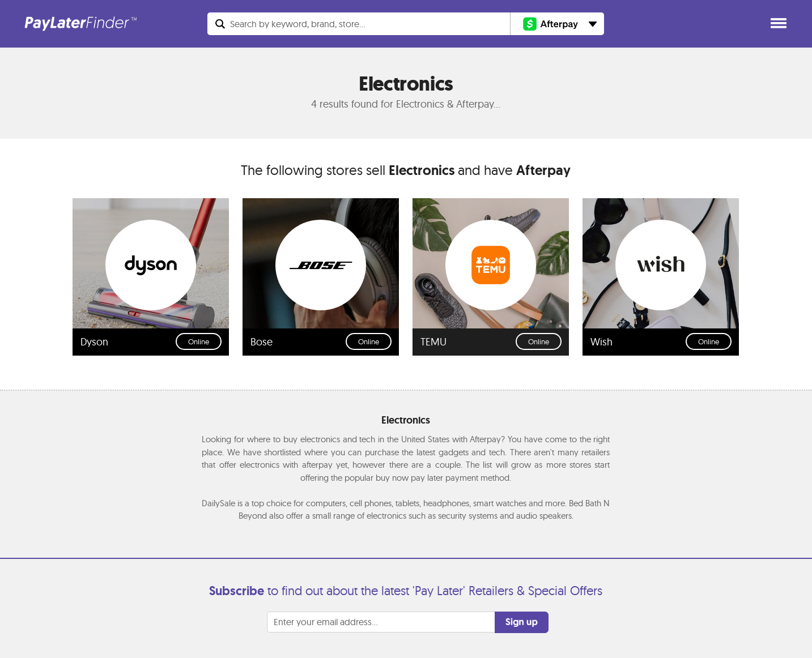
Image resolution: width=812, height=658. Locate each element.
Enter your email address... (326, 622)
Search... (298, 24)
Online (199, 341)
